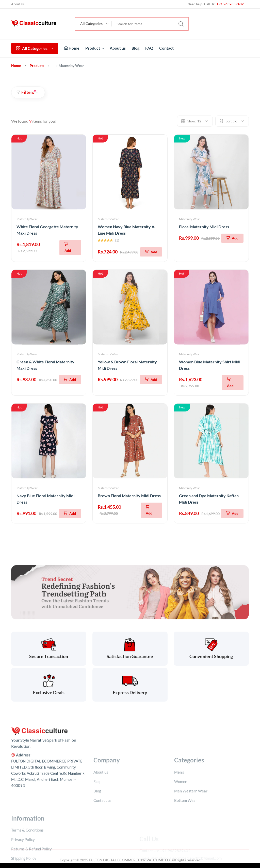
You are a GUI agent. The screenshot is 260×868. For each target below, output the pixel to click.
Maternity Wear (27, 219)
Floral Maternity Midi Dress (204, 227)
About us (118, 48)
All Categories (35, 48)
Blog (135, 48)
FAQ (149, 48)
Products (37, 66)
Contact (166, 48)
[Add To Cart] (70, 248)
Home (72, 48)
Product (95, 48)
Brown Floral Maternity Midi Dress (129, 496)
